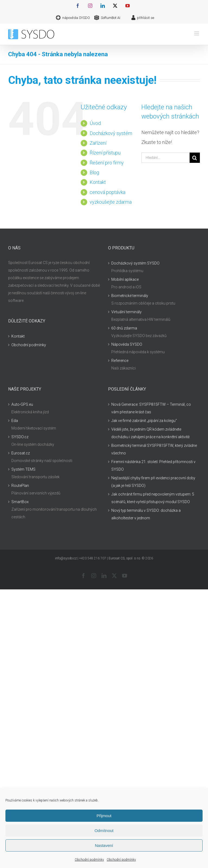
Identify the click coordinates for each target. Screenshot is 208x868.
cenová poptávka (108, 192)
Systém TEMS (23, 469)
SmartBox (20, 502)
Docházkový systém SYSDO (135, 263)
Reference (120, 361)
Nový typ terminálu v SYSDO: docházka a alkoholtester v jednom (146, 514)
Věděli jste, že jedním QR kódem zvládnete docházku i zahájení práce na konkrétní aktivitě (150, 433)
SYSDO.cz (20, 437)
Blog (94, 172)
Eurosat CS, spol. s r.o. (125, 558)
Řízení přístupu (105, 153)
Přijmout (104, 816)
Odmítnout (104, 831)
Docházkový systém (111, 133)
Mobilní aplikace (125, 279)
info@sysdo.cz (66, 558)
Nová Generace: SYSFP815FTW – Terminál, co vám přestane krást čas (151, 408)
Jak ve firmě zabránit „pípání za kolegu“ (144, 421)
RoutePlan (20, 486)
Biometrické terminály (130, 296)
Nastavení (104, 845)
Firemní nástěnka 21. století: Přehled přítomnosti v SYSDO (153, 466)
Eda (15, 421)
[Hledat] (195, 158)
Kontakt (98, 182)
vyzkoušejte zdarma (111, 202)
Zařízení (98, 143)
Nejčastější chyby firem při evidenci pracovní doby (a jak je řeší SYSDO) (153, 482)
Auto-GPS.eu (22, 404)
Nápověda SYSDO (127, 344)
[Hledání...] (165, 158)
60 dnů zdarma (124, 328)
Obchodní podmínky (89, 860)
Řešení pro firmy (107, 163)
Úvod (95, 123)
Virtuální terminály (126, 312)
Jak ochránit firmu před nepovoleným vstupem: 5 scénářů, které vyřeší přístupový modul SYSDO (153, 498)
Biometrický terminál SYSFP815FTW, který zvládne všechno (154, 449)
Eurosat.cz (21, 453)
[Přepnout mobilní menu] (197, 33)
